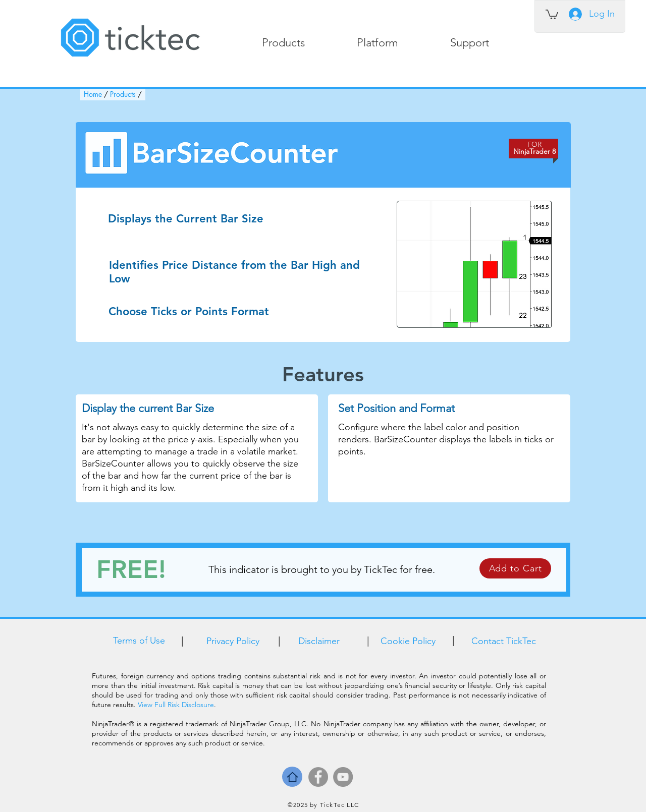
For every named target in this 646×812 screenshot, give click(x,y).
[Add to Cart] (515, 568)
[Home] (292, 777)
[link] (552, 14)
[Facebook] (318, 777)
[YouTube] (343, 777)
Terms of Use (139, 641)
